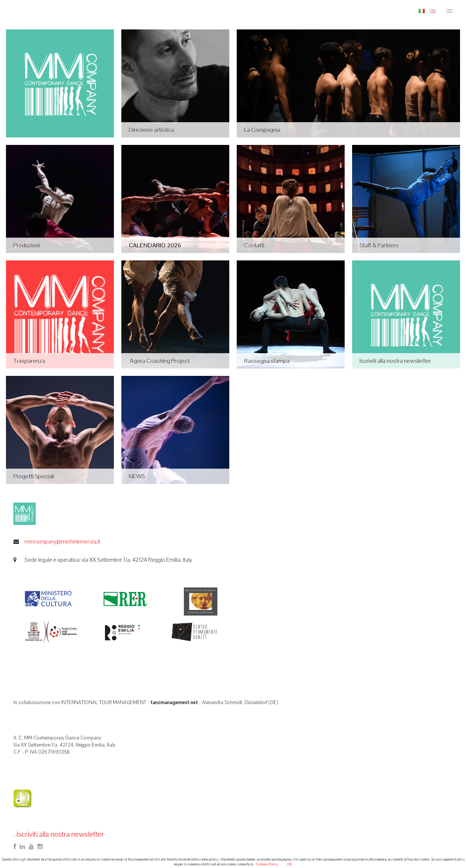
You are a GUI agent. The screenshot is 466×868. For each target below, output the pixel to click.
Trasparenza (29, 361)
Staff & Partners (379, 245)
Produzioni (27, 245)
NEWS (137, 476)
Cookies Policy (267, 864)
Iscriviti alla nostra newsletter (395, 361)
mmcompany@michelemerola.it (62, 541)
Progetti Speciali (34, 476)
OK (290, 864)
